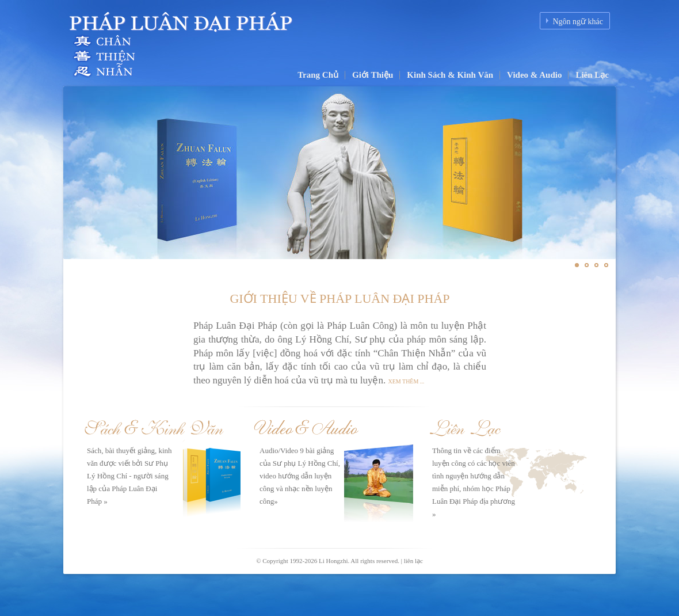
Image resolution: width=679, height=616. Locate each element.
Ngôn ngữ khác (578, 22)
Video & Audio (534, 75)
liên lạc (413, 561)
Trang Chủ (318, 75)
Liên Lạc (592, 75)
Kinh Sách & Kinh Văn (450, 75)
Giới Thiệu (373, 75)
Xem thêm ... (407, 381)
